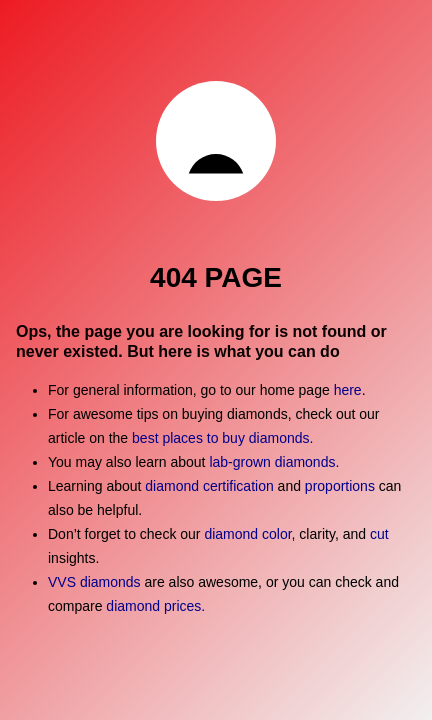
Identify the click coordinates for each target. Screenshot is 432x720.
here (348, 390)
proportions (342, 486)
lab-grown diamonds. (274, 462)
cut (379, 534)
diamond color (247, 534)
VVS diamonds (94, 582)
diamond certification (209, 486)
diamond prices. (155, 606)
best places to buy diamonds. (222, 438)
